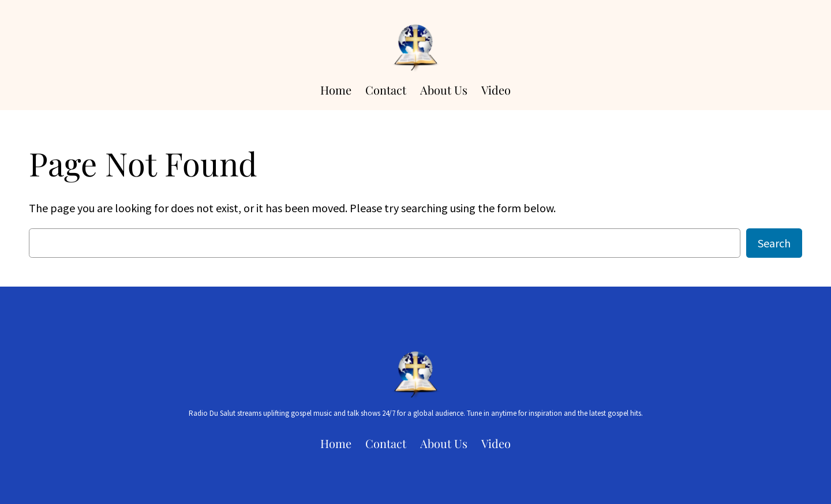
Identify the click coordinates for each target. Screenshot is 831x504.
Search (774, 243)
